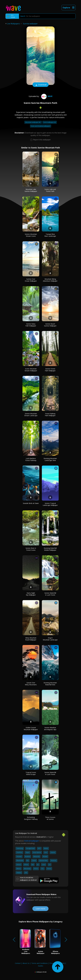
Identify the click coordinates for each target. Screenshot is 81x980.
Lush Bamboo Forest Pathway (31, 459)
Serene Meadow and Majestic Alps (50, 729)
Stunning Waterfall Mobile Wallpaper (50, 549)
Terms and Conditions (40, 963)
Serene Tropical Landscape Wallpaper (50, 504)
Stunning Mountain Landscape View (50, 459)
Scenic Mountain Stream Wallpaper (31, 370)
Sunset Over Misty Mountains (31, 684)
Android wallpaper (32, 841)
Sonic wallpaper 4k (50, 122)
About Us (26, 963)
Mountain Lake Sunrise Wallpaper (31, 190)
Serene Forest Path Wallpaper (50, 370)
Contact (18, 963)
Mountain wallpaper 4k (33, 122)
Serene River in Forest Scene (31, 549)
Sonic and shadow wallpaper (41, 126)
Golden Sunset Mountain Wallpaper (31, 729)
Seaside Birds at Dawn (31, 503)
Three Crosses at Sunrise (50, 818)
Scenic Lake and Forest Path (50, 190)
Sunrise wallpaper (30, 24)
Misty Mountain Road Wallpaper (31, 639)
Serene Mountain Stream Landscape (31, 415)
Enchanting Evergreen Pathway (31, 818)
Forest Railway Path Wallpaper (50, 415)
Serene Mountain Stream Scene (31, 235)
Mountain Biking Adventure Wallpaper (50, 280)
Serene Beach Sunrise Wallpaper (50, 325)
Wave (47, 96)
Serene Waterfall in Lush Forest (50, 594)
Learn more (40, 909)
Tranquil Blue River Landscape (50, 235)
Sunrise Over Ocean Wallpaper (31, 280)
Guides (41, 966)
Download (41, 85)
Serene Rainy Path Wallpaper (31, 325)
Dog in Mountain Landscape (50, 639)
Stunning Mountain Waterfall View (50, 684)
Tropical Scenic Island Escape (31, 773)
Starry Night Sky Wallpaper (31, 594)
